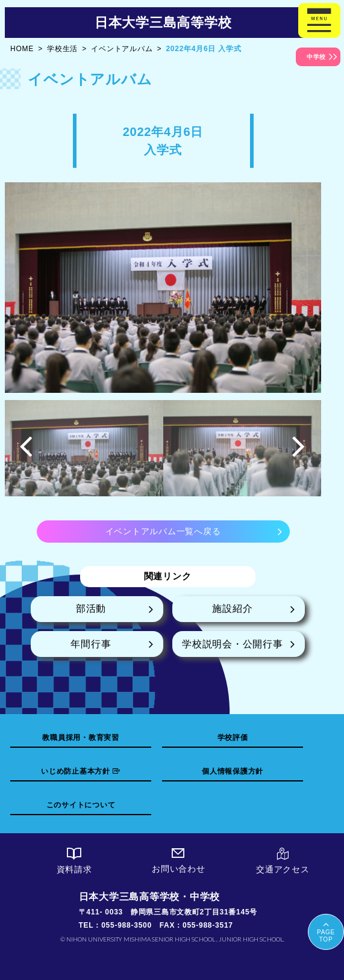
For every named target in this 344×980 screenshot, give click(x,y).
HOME (22, 49)
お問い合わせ (179, 861)
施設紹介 (232, 609)
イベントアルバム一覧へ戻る (163, 531)
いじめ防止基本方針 (81, 771)
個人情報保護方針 (233, 771)
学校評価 (233, 738)
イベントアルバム (122, 49)
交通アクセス (283, 861)
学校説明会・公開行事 (233, 644)
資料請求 (74, 861)
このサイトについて (81, 805)
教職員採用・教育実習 (81, 738)
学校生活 (62, 49)
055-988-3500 (127, 925)
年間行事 (91, 644)
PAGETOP (326, 931)
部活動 (91, 609)
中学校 (316, 57)
